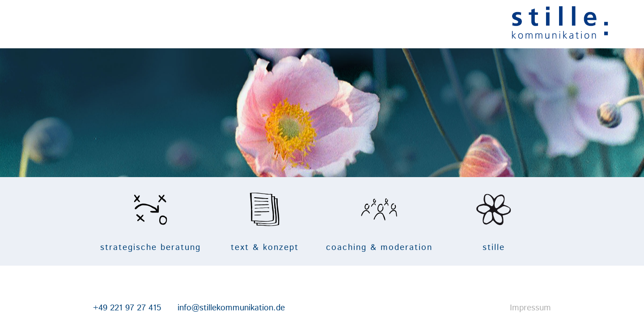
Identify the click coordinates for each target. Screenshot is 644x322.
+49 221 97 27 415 (70, 308)
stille (537, 222)
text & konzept (250, 222)
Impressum (588, 308)
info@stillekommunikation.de (174, 308)
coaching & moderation (394, 222)
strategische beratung (108, 222)
